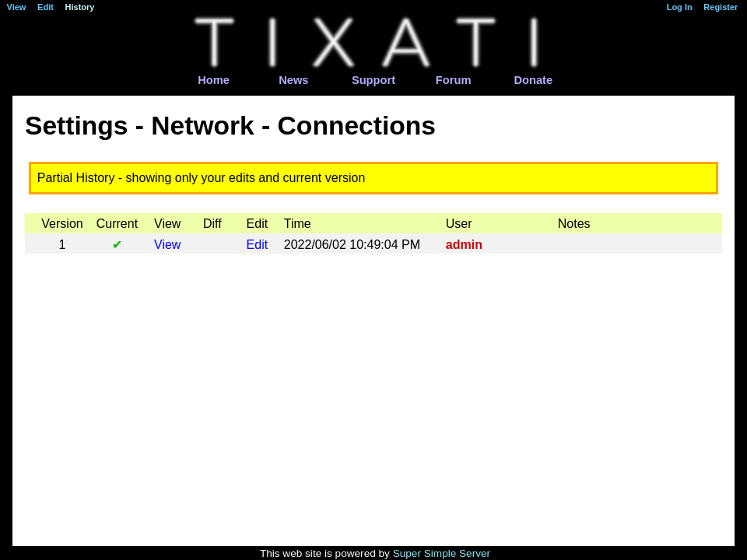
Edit (258, 245)
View (167, 245)
